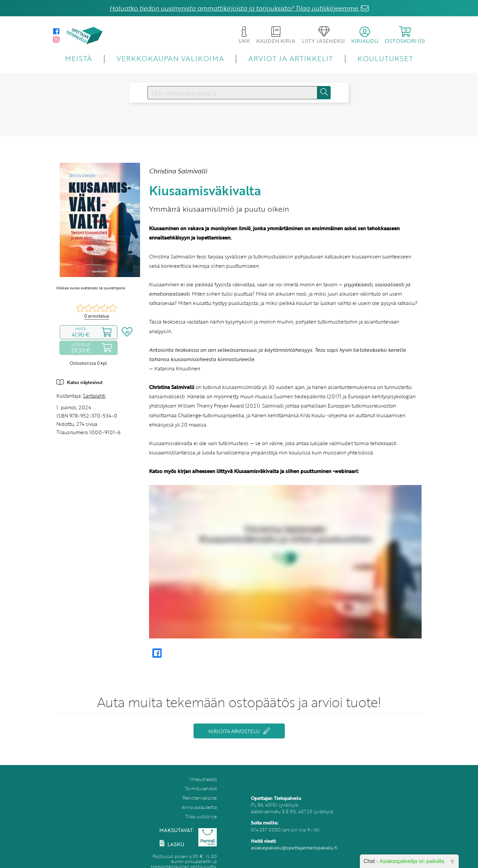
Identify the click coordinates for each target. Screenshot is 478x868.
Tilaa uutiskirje (201, 816)
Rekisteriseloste (200, 798)
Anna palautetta (199, 807)
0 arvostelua (97, 316)
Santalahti (94, 396)
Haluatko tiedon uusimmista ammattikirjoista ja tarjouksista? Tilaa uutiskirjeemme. (234, 8)
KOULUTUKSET (385, 58)
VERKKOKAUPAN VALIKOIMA (170, 58)
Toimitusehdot (201, 788)
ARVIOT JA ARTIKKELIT (291, 58)
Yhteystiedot (203, 779)
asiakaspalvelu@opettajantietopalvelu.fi (294, 848)
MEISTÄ (79, 58)
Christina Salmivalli (178, 171)
